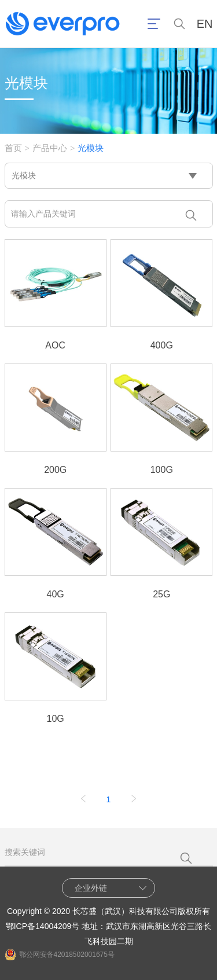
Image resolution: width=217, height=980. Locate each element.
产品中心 (50, 148)
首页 (13, 148)
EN (205, 24)
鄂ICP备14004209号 (43, 926)
